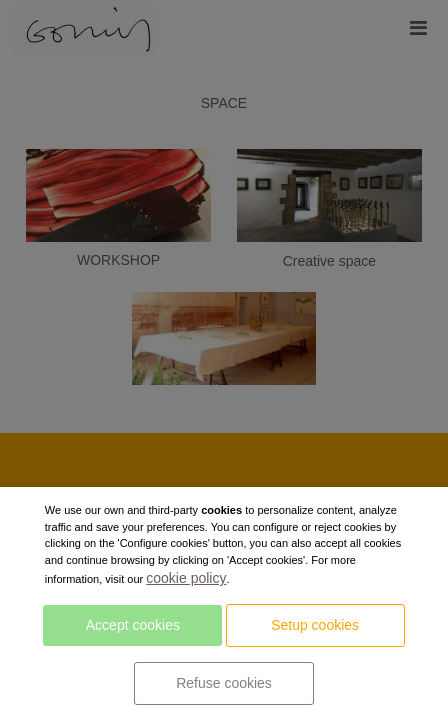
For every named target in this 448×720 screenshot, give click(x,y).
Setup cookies (315, 625)
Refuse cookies (224, 683)
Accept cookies (133, 625)
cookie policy (186, 578)
